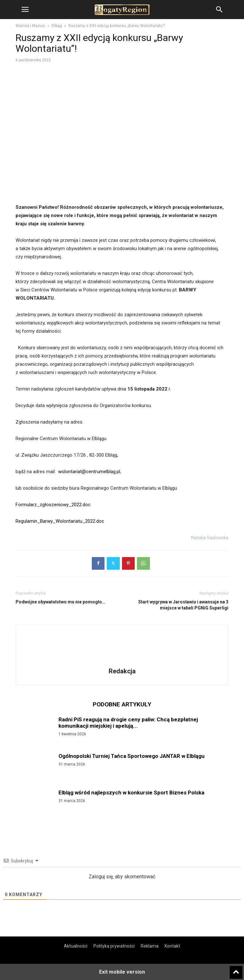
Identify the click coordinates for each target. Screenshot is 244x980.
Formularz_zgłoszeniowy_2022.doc (53, 505)
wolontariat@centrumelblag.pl (89, 472)
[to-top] (236, 970)
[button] (25, 10)
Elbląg (57, 26)
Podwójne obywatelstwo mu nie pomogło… (60, 602)
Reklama (150, 946)
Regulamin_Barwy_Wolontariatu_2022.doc (60, 521)
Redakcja (122, 671)
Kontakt (172, 946)
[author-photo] (122, 662)
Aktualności (76, 946)
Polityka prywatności (114, 946)
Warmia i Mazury (30, 26)
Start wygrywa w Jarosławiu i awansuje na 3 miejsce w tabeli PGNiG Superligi (183, 605)
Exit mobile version (122, 972)
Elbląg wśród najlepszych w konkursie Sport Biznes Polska (131, 793)
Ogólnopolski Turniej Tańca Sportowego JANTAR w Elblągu (132, 756)
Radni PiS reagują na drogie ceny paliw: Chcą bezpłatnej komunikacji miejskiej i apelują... (128, 723)
